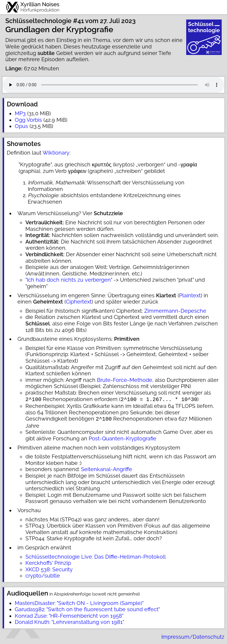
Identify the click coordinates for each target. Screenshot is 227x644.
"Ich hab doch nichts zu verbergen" (69, 280)
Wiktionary (56, 153)
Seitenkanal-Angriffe (107, 468)
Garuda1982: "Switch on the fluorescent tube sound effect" (87, 608)
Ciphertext (79, 302)
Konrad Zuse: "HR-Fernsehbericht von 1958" (69, 615)
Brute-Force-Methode (125, 380)
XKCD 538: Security (49, 568)
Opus (21, 126)
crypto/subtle (43, 574)
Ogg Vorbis (28, 120)
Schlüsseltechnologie (38, 21)
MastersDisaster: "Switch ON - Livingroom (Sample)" (79, 602)
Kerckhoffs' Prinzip (48, 562)
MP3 (20, 113)
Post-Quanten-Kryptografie (123, 437)
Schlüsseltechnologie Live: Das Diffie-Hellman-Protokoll (96, 555)
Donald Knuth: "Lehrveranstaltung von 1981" (69, 621)
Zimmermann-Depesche (175, 311)
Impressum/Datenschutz (193, 636)
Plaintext (190, 295)
